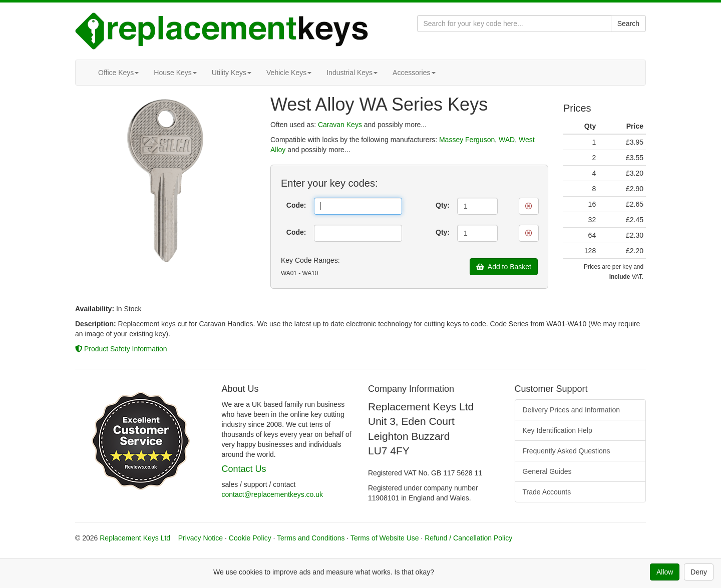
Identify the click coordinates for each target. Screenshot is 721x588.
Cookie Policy (250, 538)
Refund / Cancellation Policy (468, 538)
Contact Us (244, 469)
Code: (296, 205)
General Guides (547, 471)
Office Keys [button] (118, 73)
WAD (507, 140)
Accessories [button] (414, 73)
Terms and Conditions (311, 538)
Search (628, 24)
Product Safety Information (121, 349)
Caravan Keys (340, 125)
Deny (699, 572)
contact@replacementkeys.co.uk (273, 494)
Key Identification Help (558, 430)
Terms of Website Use (385, 538)
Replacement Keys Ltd (135, 538)
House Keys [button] (175, 73)
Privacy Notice (201, 538)
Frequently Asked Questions (567, 451)
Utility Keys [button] (232, 73)
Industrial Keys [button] (352, 73)
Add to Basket (504, 267)
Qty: (443, 205)
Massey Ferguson (467, 140)
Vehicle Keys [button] (289, 73)
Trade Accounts (547, 492)
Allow (665, 572)
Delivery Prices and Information (572, 410)
